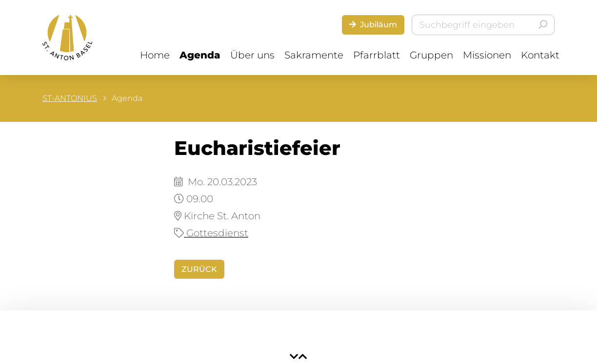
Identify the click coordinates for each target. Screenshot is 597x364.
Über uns (252, 55)
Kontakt (540, 55)
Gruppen (431, 55)
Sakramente (314, 55)
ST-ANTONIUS (70, 98)
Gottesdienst (211, 233)
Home (155, 55)
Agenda (200, 55)
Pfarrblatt (377, 55)
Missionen (487, 55)
